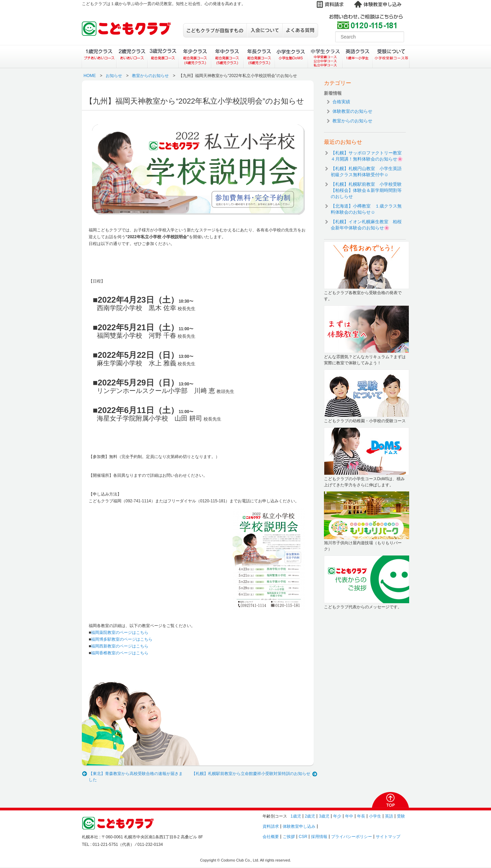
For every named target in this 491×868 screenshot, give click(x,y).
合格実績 (341, 102)
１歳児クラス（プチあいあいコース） (99, 57)
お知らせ (114, 76)
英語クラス (358, 57)
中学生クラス (326, 57)
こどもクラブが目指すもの (215, 30)
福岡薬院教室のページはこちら (120, 633)
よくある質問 (300, 30)
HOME (90, 76)
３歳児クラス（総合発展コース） (163, 57)
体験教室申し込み (299, 826)
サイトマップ (388, 837)
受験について (391, 57)
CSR (303, 837)
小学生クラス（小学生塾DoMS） (292, 57)
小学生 (375, 816)
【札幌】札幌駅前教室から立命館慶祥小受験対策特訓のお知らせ (251, 774)
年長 (361, 816)
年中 (349, 816)
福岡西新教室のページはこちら (120, 646)
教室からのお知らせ (150, 76)
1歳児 (296, 816)
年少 (337, 816)
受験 (401, 816)
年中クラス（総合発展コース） (227, 57)
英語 (389, 816)
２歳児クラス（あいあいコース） (132, 57)
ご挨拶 (289, 837)
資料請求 (271, 826)
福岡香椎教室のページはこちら (120, 653)
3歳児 (324, 816)
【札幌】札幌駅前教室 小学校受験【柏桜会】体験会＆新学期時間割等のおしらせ (366, 190)
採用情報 (319, 837)
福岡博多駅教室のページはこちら (122, 639)
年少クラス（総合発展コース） (195, 57)
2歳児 (310, 816)
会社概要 (271, 837)
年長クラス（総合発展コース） (259, 57)
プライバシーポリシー (352, 837)
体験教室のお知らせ (352, 111)
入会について (264, 30)
